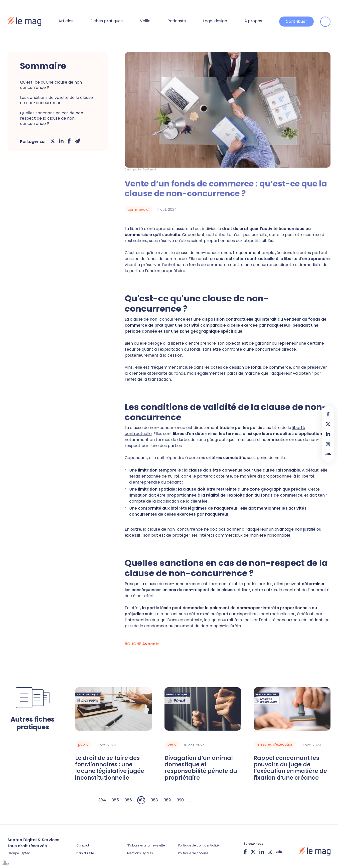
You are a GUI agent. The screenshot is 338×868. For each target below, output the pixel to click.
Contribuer (296, 21)
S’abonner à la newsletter (146, 845)
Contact (83, 845)
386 (128, 800)
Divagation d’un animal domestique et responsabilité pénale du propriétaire (201, 768)
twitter (328, 424)
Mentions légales (140, 853)
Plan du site (85, 853)
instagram (328, 444)
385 (115, 800)
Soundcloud (328, 454)
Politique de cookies (193, 853)
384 (102, 800)
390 (180, 800)
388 (154, 800)
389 (167, 800)
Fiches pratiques (107, 21)
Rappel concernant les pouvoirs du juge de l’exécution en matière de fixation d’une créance (290, 768)
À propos (253, 21)
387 (141, 800)
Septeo (25, 853)
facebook (328, 414)
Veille (145, 21)
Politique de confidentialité (198, 845)
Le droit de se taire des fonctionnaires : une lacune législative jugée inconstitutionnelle (110, 768)
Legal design (215, 21)
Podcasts (177, 21)
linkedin (328, 434)
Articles (66, 21)
